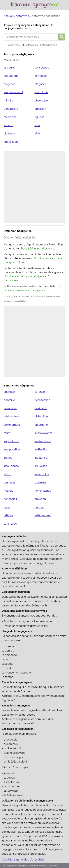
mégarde (9, 482)
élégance (40, 84)
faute (7, 433)
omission (40, 499)
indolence (41, 458)
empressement (13, 92)
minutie (8, 101)
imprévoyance (43, 433)
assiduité (9, 68)
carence (40, 392)
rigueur (39, 117)
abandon (9, 392)
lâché (7, 474)
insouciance (11, 466)
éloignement (12, 425)
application (11, 142)
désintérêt (41, 408)
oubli (7, 507)
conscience (42, 68)
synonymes (25, 25)
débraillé (9, 400)
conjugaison (11, 28)
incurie (8, 458)
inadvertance (43, 441)
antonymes (40, 25)
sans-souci (10, 524)
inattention (41, 449)
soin (37, 125)
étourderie (41, 425)
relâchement (43, 515)
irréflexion (41, 466)
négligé (8, 491)
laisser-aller (42, 474)
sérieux (8, 125)
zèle (37, 134)
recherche (10, 117)
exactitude (41, 92)
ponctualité (11, 109)
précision (40, 109)
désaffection (42, 400)
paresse (39, 507)
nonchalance (43, 491)
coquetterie (11, 76)
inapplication (12, 449)
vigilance (9, 134)
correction (41, 76)
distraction (41, 417)
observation (42, 101)
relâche (8, 515)
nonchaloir (10, 499)
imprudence (11, 441)
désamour (10, 408)
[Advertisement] (34, 187)
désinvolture (12, 417)
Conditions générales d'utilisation (23, 860)
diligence (10, 84)
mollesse (40, 482)
